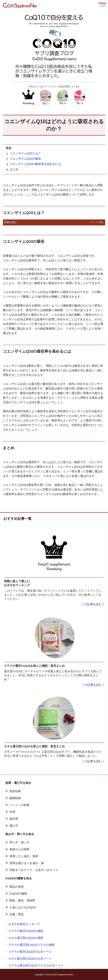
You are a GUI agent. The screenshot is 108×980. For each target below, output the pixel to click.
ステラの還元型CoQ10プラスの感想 (31, 945)
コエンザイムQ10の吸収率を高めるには (35, 164)
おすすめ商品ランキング (24, 924)
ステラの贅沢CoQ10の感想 (26, 931)
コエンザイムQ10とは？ (25, 153)
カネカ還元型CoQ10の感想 (26, 938)
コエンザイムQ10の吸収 (25, 159)
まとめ (14, 169)
